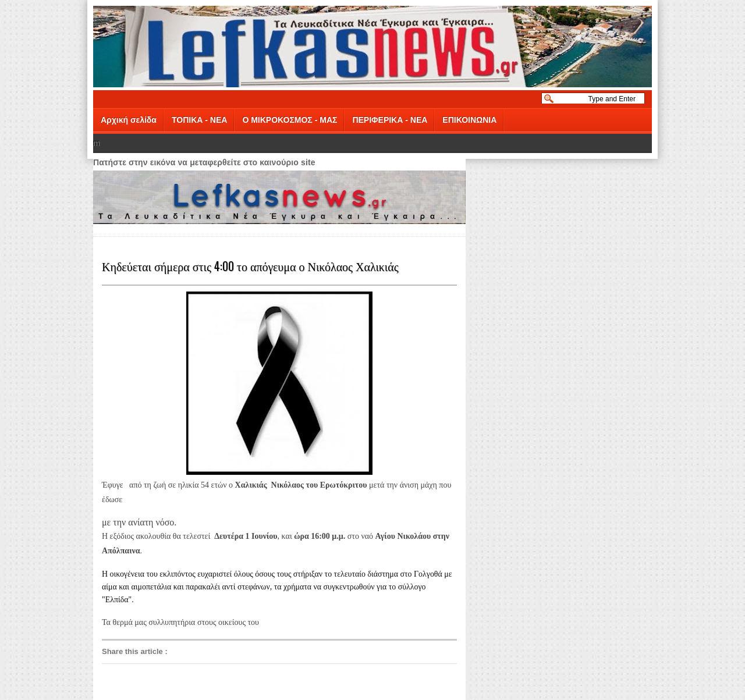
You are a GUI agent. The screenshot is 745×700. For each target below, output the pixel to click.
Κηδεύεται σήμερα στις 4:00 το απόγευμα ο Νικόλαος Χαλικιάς (250, 266)
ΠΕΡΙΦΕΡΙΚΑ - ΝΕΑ (390, 120)
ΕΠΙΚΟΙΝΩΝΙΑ (469, 120)
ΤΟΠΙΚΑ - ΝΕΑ (199, 120)
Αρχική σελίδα (129, 120)
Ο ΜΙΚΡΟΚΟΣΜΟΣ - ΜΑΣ (290, 120)
